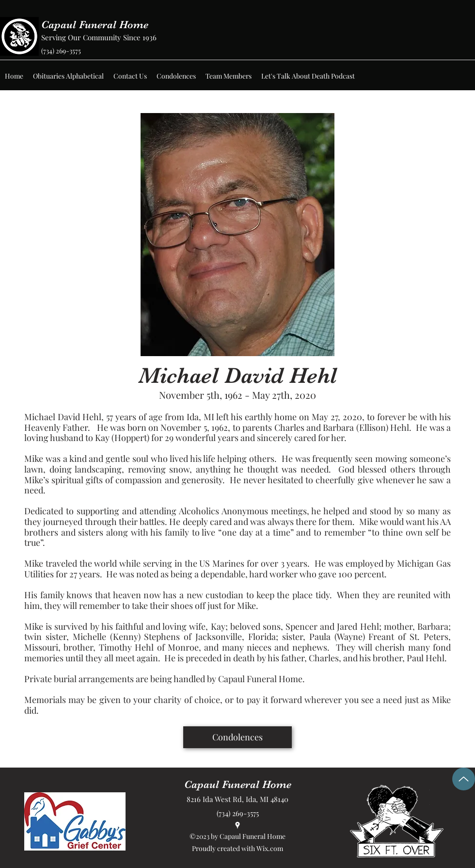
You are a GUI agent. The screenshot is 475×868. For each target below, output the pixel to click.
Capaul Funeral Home (95, 25)
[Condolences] (237, 737)
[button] (68, 76)
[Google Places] (237, 825)
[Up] (464, 779)
